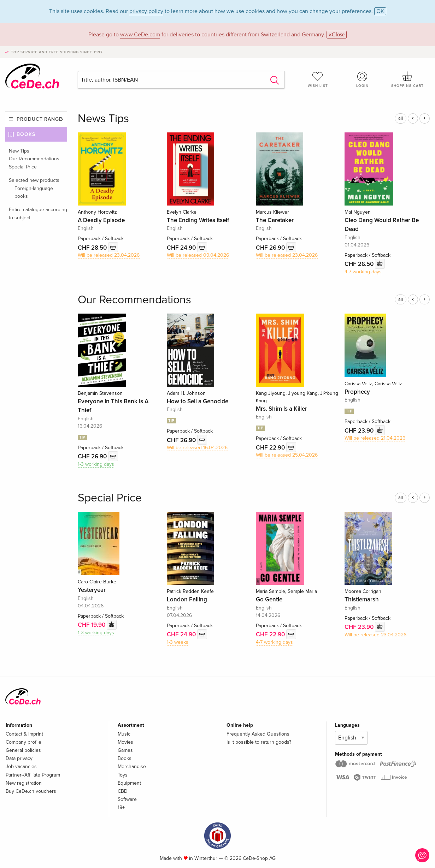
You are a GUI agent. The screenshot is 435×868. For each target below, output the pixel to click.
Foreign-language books (34, 192)
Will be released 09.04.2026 (198, 255)
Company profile (23, 742)
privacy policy (146, 11)
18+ (121, 807)
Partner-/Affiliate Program (33, 775)
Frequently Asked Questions (258, 734)
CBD (123, 791)
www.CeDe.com (140, 35)
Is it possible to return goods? (259, 742)
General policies (23, 750)
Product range (39, 119)
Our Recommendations (34, 159)
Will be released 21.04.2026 (375, 438)
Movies (125, 742)
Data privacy (19, 758)
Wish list (318, 79)
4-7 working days (363, 272)
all (401, 118)
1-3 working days (96, 464)
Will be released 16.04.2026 (197, 448)
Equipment (129, 783)
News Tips (103, 119)
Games (125, 750)
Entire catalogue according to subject (38, 213)
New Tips (19, 151)
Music (124, 734)
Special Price (23, 167)
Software (127, 799)
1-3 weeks (178, 642)
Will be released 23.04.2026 (109, 255)
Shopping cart (407, 79)
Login (362, 79)
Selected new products (34, 180)
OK (380, 11)
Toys (123, 775)
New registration (24, 783)
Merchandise (132, 766)
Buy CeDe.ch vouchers (31, 791)
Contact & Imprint (24, 734)
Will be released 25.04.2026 (287, 455)
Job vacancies (21, 766)
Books (26, 134)
